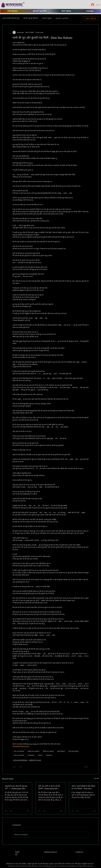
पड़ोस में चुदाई (47, 18)
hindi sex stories (48, 751)
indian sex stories (33, 751)
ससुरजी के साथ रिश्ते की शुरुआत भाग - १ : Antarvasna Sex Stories (16, 787)
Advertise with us (50, 852)
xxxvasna (49, 755)
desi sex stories (73, 751)
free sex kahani (19, 751)
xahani (40, 755)
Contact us (79, 852)
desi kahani (61, 751)
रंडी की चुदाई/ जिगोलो (31, 18)
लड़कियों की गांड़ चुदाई (35, 760)
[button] (66, 11)
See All (96, 778)
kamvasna (31, 755)
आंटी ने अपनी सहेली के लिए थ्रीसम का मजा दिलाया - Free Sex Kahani (83, 787)
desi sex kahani (19, 755)
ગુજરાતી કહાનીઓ (62, 18)
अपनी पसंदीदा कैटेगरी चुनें (11, 18)
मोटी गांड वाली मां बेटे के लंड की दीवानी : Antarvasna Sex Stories (49, 787)
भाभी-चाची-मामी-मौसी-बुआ (20, 760)
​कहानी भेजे (17, 853)
